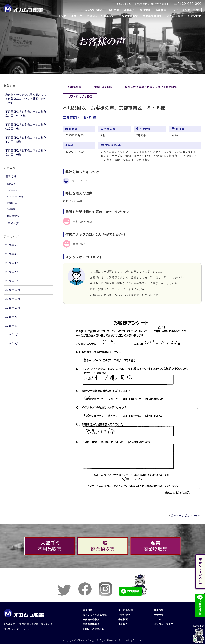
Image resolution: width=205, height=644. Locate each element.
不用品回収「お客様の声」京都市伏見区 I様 (26, 127)
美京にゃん (12, 203)
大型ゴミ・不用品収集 (101, 16)
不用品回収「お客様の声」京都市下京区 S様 (26, 140)
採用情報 (145, 10)
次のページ (192, 516)
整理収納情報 (13, 216)
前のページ (177, 516)
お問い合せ (195, 16)
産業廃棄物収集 (152, 16)
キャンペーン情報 (15, 197)
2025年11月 (13, 299)
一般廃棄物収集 (128, 16)
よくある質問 (175, 16)
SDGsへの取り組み (91, 10)
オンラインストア (185, 10)
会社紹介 (130, 10)
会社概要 (114, 10)
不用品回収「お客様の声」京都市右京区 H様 (26, 153)
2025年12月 (13, 290)
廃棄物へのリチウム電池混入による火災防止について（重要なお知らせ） (26, 99)
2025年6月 (12, 344)
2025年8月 (12, 326)
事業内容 (77, 16)
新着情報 (161, 10)
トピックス (12, 190)
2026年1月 (12, 281)
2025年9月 (12, 317)
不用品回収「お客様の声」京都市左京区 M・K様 (26, 114)
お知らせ (11, 184)
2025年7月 (12, 335)
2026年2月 (12, 272)
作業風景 (11, 209)
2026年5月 (12, 245)
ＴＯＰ (62, 16)
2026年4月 (12, 254)
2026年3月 (12, 263)
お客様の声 (12, 223)
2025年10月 (13, 308)
